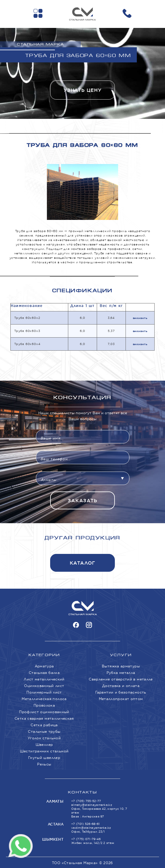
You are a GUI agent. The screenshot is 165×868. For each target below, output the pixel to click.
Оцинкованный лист (44, 686)
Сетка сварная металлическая (44, 718)
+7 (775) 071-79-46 (86, 839)
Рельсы (44, 764)
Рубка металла (121, 673)
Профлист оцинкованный (44, 712)
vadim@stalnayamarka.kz (91, 828)
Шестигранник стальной (44, 751)
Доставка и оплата (121, 686)
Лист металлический (44, 679)
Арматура (44, 666)
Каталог (83, 563)
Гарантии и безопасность (121, 692)
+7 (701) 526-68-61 (85, 824)
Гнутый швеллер (44, 758)
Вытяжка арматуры (121, 666)
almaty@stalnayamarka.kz (92, 805)
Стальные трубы (44, 731)
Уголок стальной (44, 738)
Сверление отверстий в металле (121, 679)
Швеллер (44, 745)
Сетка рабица (44, 725)
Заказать (140, 318)
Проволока (44, 705)
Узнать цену (82, 90)
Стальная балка (44, 673)
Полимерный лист (44, 692)
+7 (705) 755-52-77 (86, 801)
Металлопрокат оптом (121, 699)
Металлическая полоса (44, 699)
